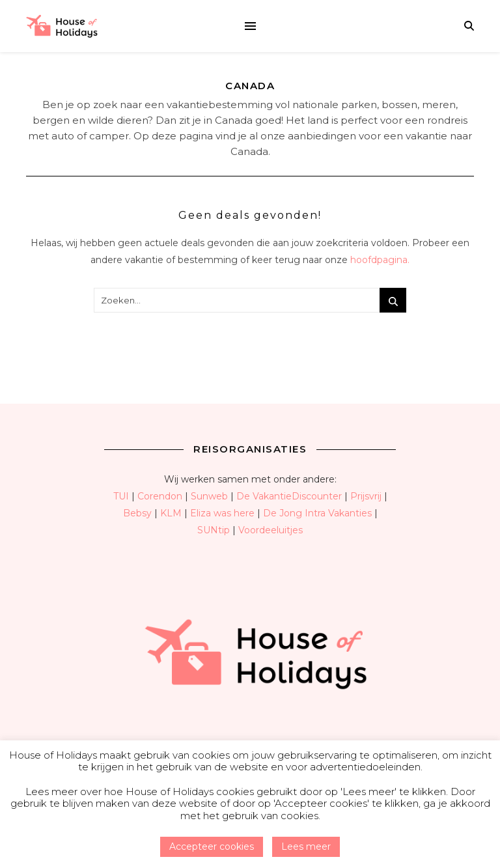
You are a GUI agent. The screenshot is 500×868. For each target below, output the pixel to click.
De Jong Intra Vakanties (317, 513)
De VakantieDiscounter (289, 496)
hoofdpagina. (380, 260)
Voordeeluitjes (271, 530)
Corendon (160, 496)
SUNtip (214, 530)
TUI (121, 496)
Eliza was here (222, 513)
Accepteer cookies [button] (212, 847)
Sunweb (209, 496)
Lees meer (306, 847)
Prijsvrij (366, 496)
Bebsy (137, 513)
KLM (171, 513)
